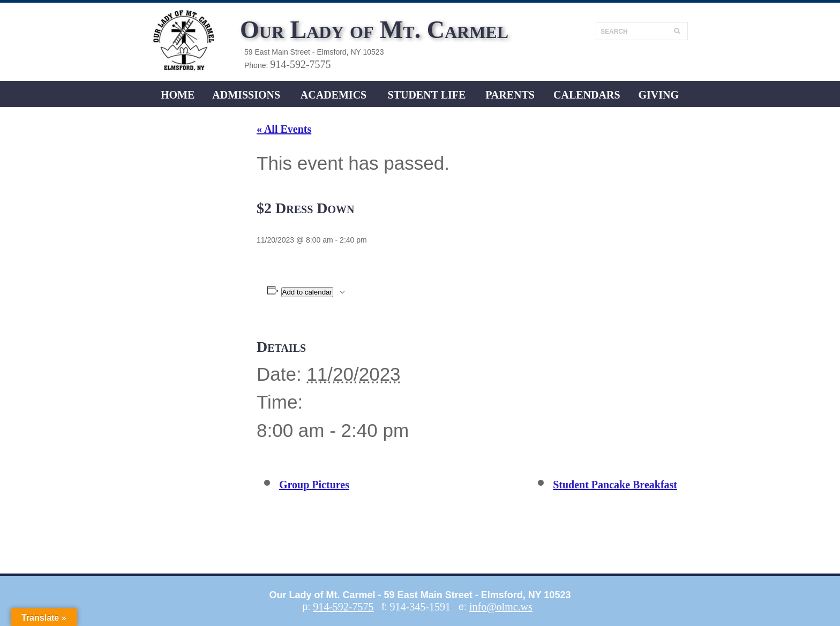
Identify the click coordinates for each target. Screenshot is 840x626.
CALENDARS (587, 95)
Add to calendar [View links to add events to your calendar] (307, 292)
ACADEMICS (333, 95)
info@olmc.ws (501, 607)
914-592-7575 (300, 64)
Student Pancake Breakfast (615, 485)
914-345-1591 (420, 607)
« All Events (284, 129)
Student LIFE (427, 95)
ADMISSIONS (246, 95)
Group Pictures (314, 485)
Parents (510, 95)
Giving (658, 95)
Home (178, 95)
